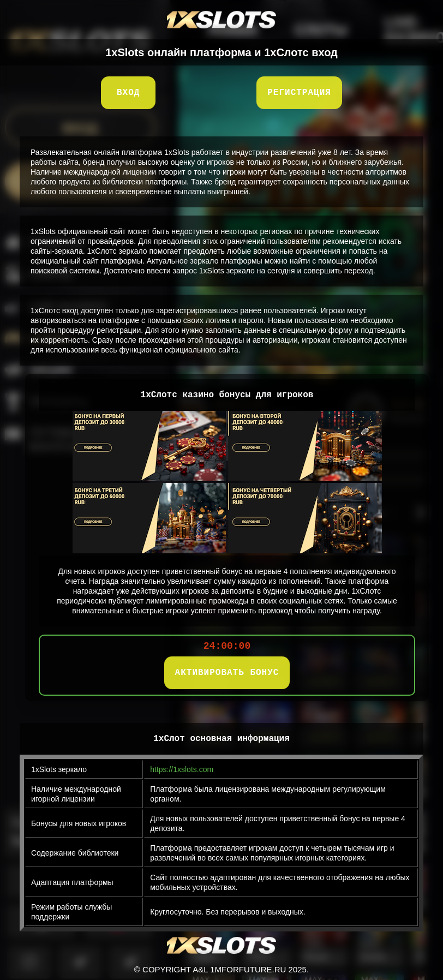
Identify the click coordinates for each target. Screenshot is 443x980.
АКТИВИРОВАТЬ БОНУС (227, 673)
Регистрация (299, 93)
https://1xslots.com (182, 769)
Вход (128, 93)
